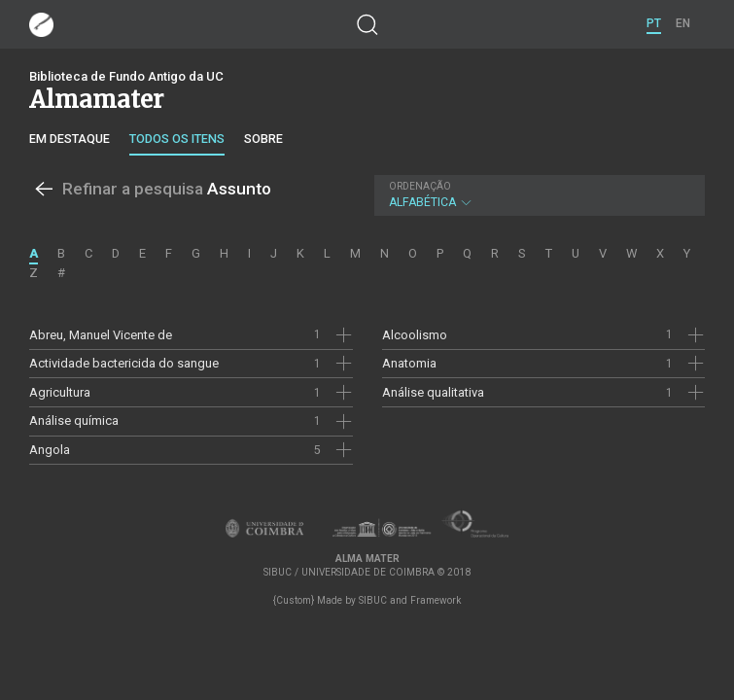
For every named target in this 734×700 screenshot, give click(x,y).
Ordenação (420, 186)
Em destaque (70, 139)
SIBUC (373, 600)
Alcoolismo (415, 335)
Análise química (74, 420)
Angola (50, 450)
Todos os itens (177, 139)
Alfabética (537, 195)
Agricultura (60, 392)
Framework (436, 600)
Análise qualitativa (433, 392)
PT (654, 23)
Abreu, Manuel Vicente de (101, 335)
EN (683, 23)
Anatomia (409, 363)
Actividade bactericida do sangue (124, 363)
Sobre (263, 139)
